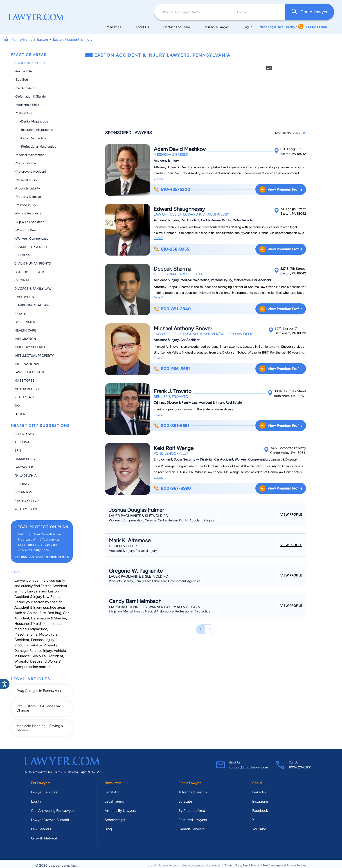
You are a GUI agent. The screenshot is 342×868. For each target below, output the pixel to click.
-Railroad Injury (25, 205)
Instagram (260, 801)
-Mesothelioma (25, 163)
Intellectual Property (34, 356)
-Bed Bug (21, 80)
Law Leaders (41, 829)
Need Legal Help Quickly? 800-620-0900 (293, 27)
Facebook (260, 811)
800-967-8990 (172, 488)
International (27, 364)
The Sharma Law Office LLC (180, 274)
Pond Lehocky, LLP (171, 453)
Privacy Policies (296, 865)
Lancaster (24, 467)
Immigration (25, 339)
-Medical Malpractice (29, 155)
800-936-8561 (172, 369)
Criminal (22, 280)
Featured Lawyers (193, 820)
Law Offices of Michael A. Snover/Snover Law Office (205, 334)
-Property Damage (28, 197)
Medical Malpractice (31, 629)
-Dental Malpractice (31, 121)
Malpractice (52, 624)
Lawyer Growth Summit (50, 820)
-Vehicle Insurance (28, 213)
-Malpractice (24, 113)
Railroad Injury (41, 651)
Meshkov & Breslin (172, 155)
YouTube (259, 829)
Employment (25, 297)
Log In (248, 27)
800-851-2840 (172, 309)
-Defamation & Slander (31, 96)
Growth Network (45, 838)
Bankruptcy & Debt (31, 247)
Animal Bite (37, 613)
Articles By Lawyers (120, 811)
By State (185, 801)
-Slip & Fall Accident (29, 222)
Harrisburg (25, 459)
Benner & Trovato (171, 397)
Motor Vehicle (27, 389)
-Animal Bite (23, 71)
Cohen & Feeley (123, 546)
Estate (20, 314)
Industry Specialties (32, 347)
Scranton (23, 492)
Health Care (25, 330)
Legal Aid (112, 792)
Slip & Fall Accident (47, 656)
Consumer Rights (30, 272)
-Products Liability (27, 188)
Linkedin (259, 792)
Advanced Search (193, 792)
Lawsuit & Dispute (30, 372)
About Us (142, 27)
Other (20, 414)
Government (26, 322)
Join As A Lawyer (217, 27)
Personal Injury (43, 640)
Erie (18, 450)
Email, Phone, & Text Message (262, 865)
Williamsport (26, 509)
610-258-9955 (171, 249)
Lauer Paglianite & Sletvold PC (138, 516)
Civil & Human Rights (33, 263)
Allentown (24, 434)
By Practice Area (192, 811)
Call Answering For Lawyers (53, 811)
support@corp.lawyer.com (249, 767)
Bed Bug (54, 613)
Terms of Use (233, 865)
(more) (159, 178)
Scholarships (115, 820)
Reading (22, 484)
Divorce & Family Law (33, 289)
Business (22, 255)
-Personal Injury (26, 180)
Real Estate (25, 397)
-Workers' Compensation (32, 238)
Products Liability (28, 645)
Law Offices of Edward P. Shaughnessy (191, 214)
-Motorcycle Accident (30, 171)
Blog (108, 829)
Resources (113, 27)
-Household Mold (27, 105)
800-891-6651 (171, 426)
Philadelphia (26, 476)
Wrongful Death (27, 661)
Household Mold (28, 624)
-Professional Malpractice (35, 147)
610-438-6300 (172, 189)
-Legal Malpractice (30, 138)
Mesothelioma (26, 634)
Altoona (22, 442)
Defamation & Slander (49, 618)
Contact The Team (177, 27)
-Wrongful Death (26, 230)
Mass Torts (24, 381)
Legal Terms (114, 801)
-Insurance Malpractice (34, 130)
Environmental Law (32, 305)
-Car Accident (25, 88)
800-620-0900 (300, 767)
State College (27, 501)
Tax (17, 406)
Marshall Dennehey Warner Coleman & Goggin (155, 607)
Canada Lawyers (191, 829)
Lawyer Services (44, 792)
